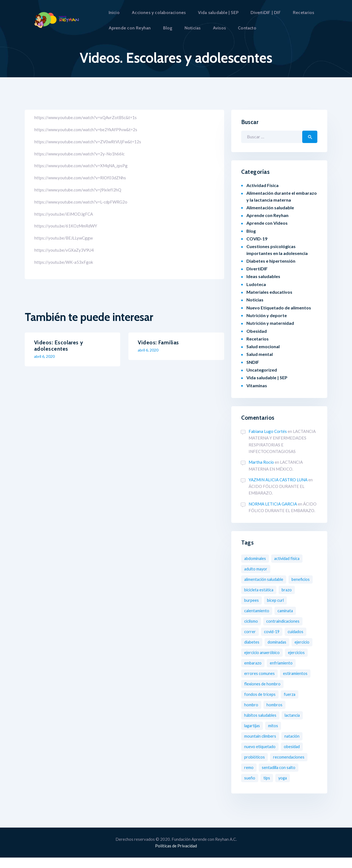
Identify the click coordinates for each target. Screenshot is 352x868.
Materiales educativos (269, 292)
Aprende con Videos (267, 223)
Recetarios (258, 339)
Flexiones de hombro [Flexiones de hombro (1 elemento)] (263, 694)
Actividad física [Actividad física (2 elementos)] (291, 558)
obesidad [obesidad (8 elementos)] (294, 757)
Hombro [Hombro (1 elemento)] (252, 715)
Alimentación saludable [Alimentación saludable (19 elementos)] (266, 579)
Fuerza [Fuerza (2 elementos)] (291, 705)
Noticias (255, 300)
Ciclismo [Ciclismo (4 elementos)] (252, 621)
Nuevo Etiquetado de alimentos (279, 308)
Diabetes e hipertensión (271, 261)
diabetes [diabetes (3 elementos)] (252, 642)
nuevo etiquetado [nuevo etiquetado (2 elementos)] (261, 757)
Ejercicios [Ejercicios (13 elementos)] (253, 663)
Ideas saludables (263, 276)
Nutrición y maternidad (270, 323)
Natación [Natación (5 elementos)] (295, 747)
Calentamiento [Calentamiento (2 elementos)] (258, 611)
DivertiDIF (257, 269)
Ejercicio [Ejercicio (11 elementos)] (252, 653)
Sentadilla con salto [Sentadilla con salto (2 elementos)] (280, 778)
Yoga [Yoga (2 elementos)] (284, 788)
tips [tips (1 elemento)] (267, 788)
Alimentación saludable (270, 208)
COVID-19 (257, 239)
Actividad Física (262, 185)
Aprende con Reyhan (267, 215)
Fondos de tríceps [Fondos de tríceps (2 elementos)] (261, 705)
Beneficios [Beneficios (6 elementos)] (254, 590)
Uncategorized (262, 370)
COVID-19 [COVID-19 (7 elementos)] (273, 632)
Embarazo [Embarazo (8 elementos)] (280, 663)
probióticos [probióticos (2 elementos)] (255, 767)
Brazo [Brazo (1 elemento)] (250, 600)
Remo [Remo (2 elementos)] (249, 778)
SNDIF (253, 362)
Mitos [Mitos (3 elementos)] (275, 736)
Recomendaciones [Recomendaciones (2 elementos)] (291, 767)
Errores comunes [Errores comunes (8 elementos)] (292, 673)
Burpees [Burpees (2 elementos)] (271, 600)
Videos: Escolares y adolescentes (59, 346)
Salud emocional (263, 346)
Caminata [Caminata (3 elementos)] (288, 611)
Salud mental (260, 354)
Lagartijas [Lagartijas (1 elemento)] (253, 736)
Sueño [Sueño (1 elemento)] (250, 788)
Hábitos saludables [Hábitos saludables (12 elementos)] (262, 726)
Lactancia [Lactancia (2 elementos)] (296, 726)
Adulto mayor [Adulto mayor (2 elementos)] (257, 569)
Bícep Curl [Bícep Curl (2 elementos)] (297, 600)
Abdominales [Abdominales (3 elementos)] (256, 558)
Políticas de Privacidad (176, 856)
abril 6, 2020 (44, 356)
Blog (251, 231)
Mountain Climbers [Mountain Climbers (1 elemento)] (262, 747)
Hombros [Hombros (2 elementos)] (276, 715)
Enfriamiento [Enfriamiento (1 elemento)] (256, 673)
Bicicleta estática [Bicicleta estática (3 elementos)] (288, 590)
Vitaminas (257, 385)
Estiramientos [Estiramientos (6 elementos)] (257, 684)
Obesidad (257, 331)
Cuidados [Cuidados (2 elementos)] (298, 632)
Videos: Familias (158, 343)
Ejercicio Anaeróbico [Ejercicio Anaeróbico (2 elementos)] (288, 653)
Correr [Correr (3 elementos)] (250, 632)
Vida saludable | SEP (267, 377)
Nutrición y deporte (267, 315)
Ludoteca (256, 284)
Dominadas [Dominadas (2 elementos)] (279, 642)
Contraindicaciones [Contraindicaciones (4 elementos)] (286, 621)
